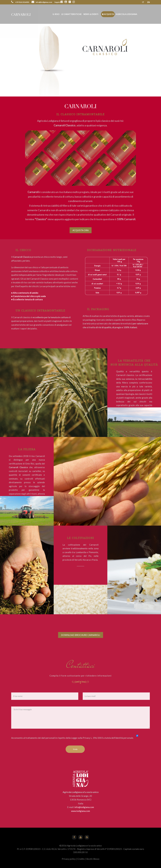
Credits (81, 859)
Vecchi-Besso (93, 859)
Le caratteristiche (71, 14)
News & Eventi (91, 14)
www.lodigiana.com (80, 811)
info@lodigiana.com (84, 807)
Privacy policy (69, 859)
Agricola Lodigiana (126, 14)
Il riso (56, 14)
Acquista (108, 14)
